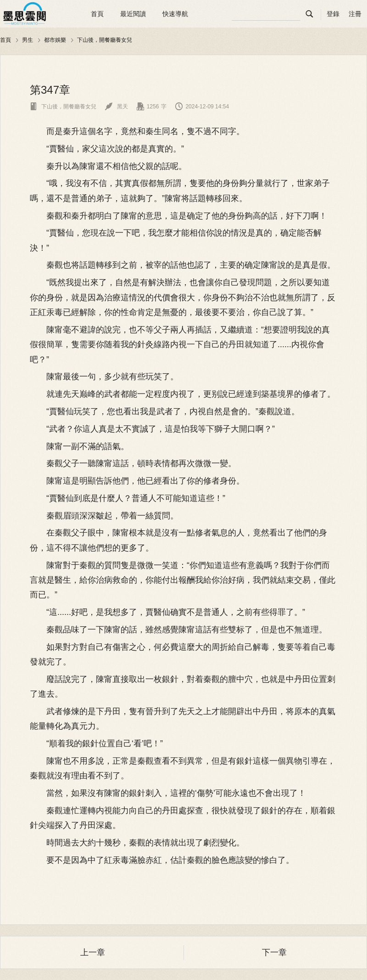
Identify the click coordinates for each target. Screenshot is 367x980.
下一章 (274, 952)
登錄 (333, 14)
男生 (28, 40)
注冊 (355, 14)
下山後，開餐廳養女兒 (105, 40)
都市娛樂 (55, 40)
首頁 (97, 14)
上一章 (93, 952)
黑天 (116, 107)
